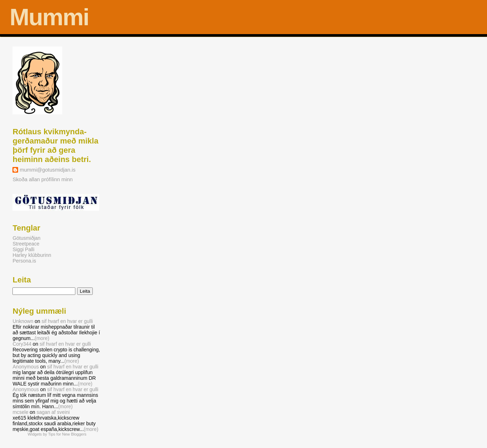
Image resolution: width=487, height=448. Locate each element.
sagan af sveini (53, 412)
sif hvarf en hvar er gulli (67, 321)
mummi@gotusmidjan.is (47, 170)
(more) (42, 338)
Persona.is (24, 261)
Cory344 (22, 344)
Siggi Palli (23, 249)
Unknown (23, 321)
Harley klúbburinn (32, 255)
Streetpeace (26, 244)
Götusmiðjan (26, 238)
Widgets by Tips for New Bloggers (57, 434)
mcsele (20, 412)
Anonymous (26, 367)
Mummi (49, 17)
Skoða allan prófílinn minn (42, 179)
